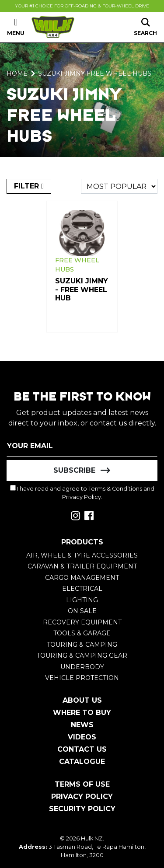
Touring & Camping (82, 645)
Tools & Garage (82, 633)
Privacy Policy (82, 497)
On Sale (82, 611)
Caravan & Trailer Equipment (82, 566)
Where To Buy (82, 713)
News (82, 725)
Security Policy (82, 809)
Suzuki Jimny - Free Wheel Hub (82, 289)
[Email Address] (82, 446)
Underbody (82, 667)
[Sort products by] (119, 186)
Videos (82, 737)
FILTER (29, 186)
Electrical (82, 589)
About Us (82, 700)
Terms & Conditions (115, 489)
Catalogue (82, 762)
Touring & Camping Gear (82, 655)
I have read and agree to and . (82, 493)
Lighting (82, 600)
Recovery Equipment (82, 622)
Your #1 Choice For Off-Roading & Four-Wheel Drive (82, 6)
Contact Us (82, 749)
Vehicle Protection (82, 678)
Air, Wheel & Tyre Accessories (82, 555)
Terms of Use (82, 784)
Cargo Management (82, 578)
